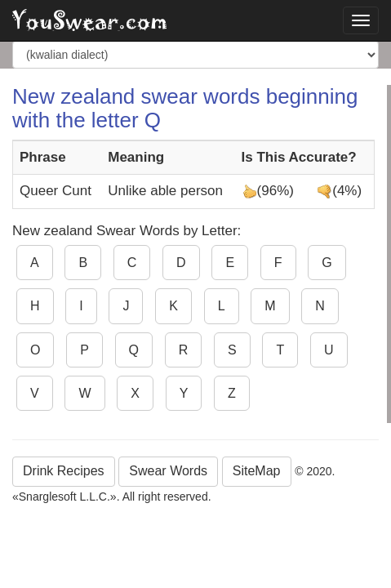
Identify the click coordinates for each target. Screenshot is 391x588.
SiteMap (257, 471)
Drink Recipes (64, 471)
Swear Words (168, 471)
